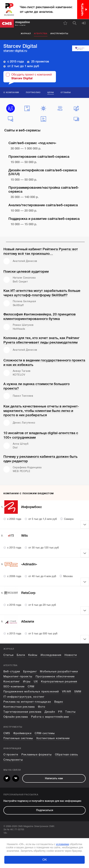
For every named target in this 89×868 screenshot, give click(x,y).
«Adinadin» (30, 564)
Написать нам (54, 778)
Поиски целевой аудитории (26, 271)
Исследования (51, 655)
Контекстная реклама (19, 707)
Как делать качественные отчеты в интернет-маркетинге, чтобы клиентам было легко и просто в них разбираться (41, 411)
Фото (42, 707)
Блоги (21, 655)
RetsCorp (29, 593)
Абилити (28, 622)
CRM (31, 686)
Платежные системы (18, 738)
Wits (25, 536)
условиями (62, 844)
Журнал (26, 34)
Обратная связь (67, 755)
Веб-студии (12, 671)
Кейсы (33, 655)
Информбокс (32, 507)
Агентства (41, 34)
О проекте (11, 755)
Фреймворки (22, 733)
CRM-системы (45, 733)
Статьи (8, 655)
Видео (59, 702)
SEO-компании (14, 686)
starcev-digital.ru (15, 51)
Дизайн (50, 712)
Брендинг (30, 671)
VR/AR (67, 692)
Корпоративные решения (59, 681)
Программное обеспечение (55, 676)
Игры (27, 681)
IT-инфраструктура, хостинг (24, 697)
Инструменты (59, 34)
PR (60, 712)
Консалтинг (12, 681)
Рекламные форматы (37, 755)
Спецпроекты (13, 760)
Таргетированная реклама (22, 712)
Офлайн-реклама (16, 717)
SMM (78, 692)
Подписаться (45, 810)
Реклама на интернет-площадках (27, 702)
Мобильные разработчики (59, 671)
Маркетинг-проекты (18, 676)
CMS (7, 733)
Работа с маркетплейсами (50, 717)
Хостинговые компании (53, 738)
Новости (71, 655)
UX (36, 681)
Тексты (70, 712)
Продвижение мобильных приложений (31, 692)
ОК (45, 860)
